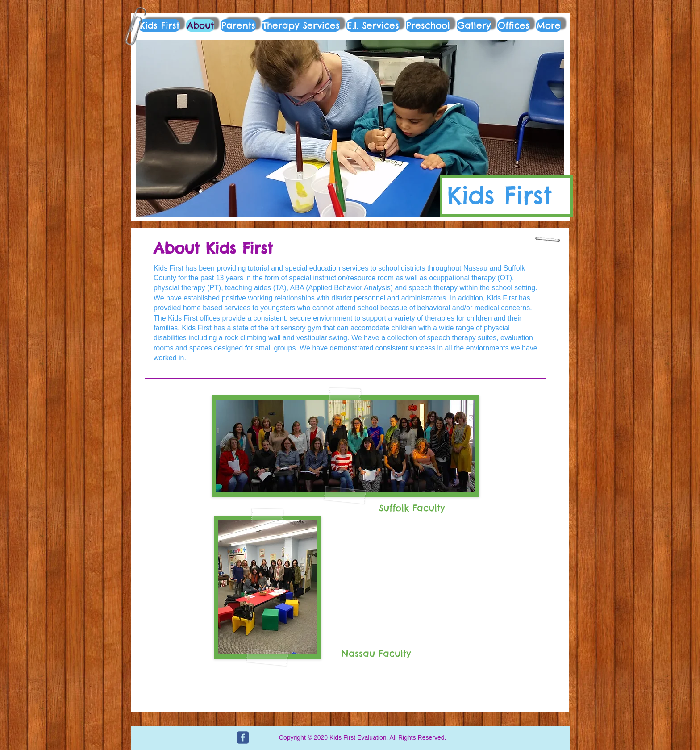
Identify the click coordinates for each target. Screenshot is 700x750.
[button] (350, 128)
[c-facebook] (243, 737)
